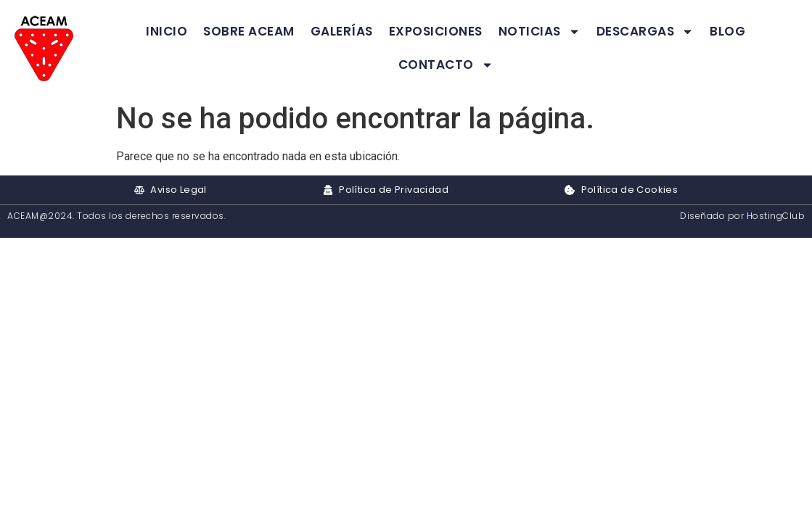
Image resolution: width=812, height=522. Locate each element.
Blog (727, 31)
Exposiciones (436, 31)
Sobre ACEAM (249, 31)
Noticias (540, 32)
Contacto (446, 65)
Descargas (645, 32)
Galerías (342, 31)
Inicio (167, 31)
